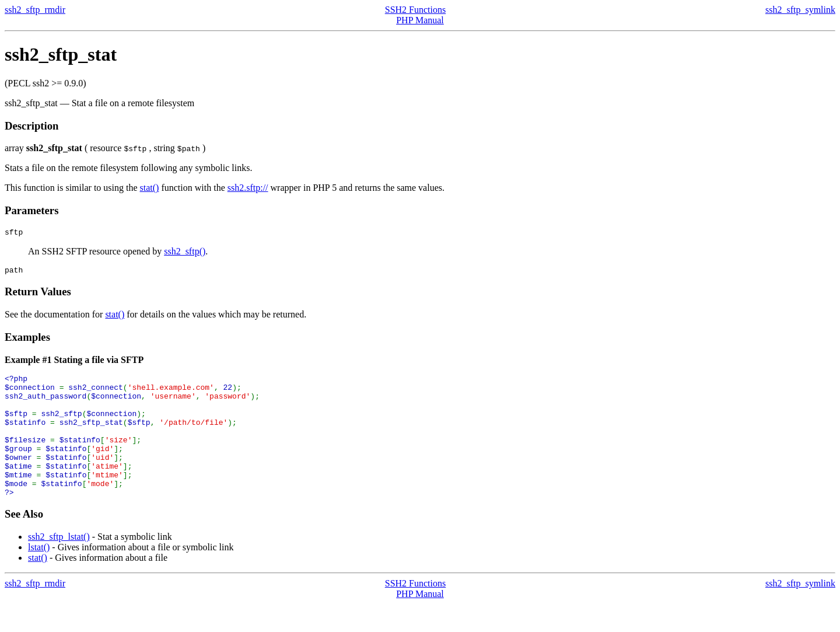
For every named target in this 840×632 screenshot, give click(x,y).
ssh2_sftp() (185, 253)
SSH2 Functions (415, 10)
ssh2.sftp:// (248, 188)
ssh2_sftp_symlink (800, 10)
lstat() (39, 575)
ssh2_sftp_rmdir (35, 10)
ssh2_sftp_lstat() (59, 565)
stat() (150, 188)
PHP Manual (420, 20)
